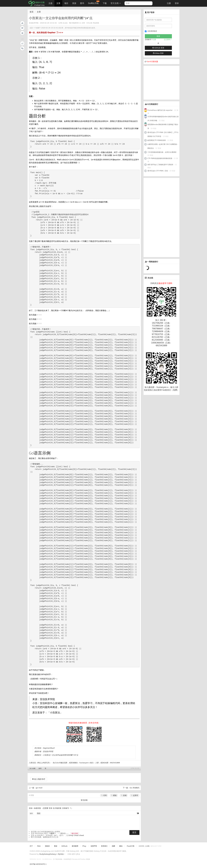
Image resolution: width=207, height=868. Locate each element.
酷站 (121, 846)
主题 (50, 3)
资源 (74, 3)
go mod (39, 788)
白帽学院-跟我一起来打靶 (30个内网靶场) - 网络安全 (163, 146)
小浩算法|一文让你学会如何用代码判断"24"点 (61, 755)
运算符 (135, 795)
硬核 (114, 795)
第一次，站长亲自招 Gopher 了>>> (46, 33)
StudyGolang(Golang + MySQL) (52, 854)
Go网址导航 (94, 3)
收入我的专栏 (39, 779)
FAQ (39, 846)
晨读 (56, 846)
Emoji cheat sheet (76, 835)
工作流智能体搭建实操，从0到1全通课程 (162, 152)
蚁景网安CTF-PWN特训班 (157, 140)
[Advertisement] (163, 82)
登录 (177, 3)
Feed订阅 (131, 846)
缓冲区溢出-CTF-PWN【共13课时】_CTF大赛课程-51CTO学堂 (163, 134)
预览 (39, 813)
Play (84, 846)
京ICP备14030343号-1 (38, 864)
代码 (104, 795)
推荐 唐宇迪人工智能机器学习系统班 (160, 165)
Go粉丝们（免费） (171, 390)
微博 (40, 768)
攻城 (124, 795)
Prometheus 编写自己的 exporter (160, 110)
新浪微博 (75, 846)
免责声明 (94, 846)
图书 (82, 3)
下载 (105, 3)
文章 (58, 3)
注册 (169, 3)
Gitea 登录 (158, 53)
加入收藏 (32, 768)
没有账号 (65, 808)
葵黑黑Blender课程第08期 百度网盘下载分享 (163, 126)
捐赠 (113, 846)
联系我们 (104, 846)
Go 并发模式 (135, 788)
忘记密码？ (168, 40)
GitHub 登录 (158, 48)
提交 (134, 832)
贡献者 (47, 846)
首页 (32, 12)
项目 (66, 3)
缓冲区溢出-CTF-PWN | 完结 (158, 171)
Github (64, 846)
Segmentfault (49, 748)
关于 (31, 846)
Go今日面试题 (153, 62)
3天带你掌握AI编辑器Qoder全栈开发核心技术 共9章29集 (163, 119)
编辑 (31, 813)
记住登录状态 (151, 31)
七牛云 (78, 854)
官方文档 (116, 3)
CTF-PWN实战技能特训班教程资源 (160, 158)
